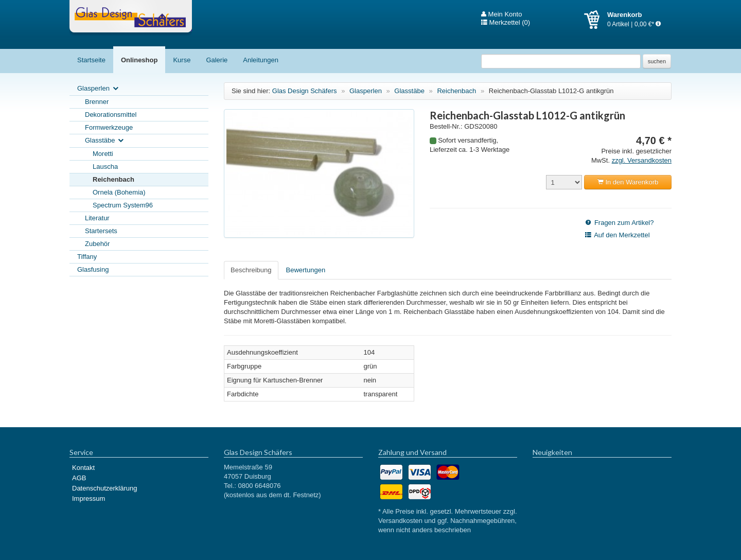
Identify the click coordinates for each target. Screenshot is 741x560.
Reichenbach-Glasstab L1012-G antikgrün (551, 91)
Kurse (182, 60)
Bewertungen (306, 270)
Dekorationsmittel (111, 115)
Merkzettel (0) (506, 23)
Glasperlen (99, 89)
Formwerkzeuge (109, 127)
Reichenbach (113, 179)
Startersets (101, 231)
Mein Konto (501, 14)
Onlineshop (139, 60)
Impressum (89, 498)
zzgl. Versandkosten (642, 160)
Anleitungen (261, 60)
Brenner (97, 102)
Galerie (217, 60)
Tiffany (87, 257)
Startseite (91, 60)
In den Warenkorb (628, 182)
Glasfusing (93, 269)
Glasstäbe (105, 141)
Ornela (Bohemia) (119, 192)
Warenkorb (596, 20)
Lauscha (105, 167)
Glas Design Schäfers (131, 18)
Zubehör (97, 244)
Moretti (103, 154)
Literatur (97, 218)
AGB (79, 478)
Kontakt (83, 468)
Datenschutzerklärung (104, 488)
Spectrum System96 (123, 205)
